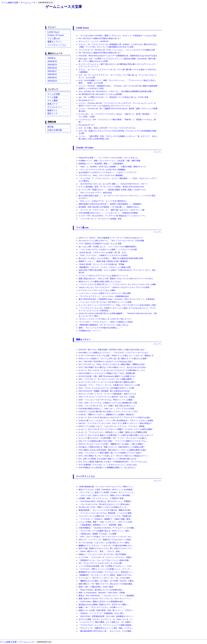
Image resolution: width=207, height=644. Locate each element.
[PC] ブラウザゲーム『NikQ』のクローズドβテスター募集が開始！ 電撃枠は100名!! (112, 364)
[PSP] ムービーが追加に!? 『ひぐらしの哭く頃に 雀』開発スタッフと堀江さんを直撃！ (113, 359)
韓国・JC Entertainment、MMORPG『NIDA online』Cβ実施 (102, 593)
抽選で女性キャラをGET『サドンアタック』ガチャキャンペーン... (105, 599)
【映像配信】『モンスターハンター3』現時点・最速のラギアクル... (106, 575)
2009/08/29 (52, 65)
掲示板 (50, 127)
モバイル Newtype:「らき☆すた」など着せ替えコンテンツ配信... (104, 543)
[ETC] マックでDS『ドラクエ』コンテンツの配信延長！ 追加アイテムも (108, 394)
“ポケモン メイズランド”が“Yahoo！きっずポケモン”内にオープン (105, 319)
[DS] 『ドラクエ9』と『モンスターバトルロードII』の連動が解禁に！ (107, 379)
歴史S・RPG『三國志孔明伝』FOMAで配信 (96, 587)
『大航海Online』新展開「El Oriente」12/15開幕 (98, 534)
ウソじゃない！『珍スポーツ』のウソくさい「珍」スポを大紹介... (105, 578)
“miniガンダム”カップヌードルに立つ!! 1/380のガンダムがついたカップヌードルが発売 (114, 287)
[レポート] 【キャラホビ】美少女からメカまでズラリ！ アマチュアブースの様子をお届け (115, 418)
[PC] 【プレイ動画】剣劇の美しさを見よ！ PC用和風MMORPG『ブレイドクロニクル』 (114, 462)
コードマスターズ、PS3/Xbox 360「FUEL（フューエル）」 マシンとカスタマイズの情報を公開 (117, 50)
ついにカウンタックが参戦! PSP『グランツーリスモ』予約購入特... (105, 516)
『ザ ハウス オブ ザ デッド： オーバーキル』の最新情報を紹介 (104, 296)
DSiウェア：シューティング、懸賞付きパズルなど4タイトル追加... (105, 540)
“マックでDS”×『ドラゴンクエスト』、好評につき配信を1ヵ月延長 (106, 322)
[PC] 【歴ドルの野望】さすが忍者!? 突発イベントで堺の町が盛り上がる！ (108, 459)
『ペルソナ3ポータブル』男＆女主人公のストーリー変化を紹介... (105, 504)
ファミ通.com (54, 38)
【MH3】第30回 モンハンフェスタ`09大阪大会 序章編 (101, 264)
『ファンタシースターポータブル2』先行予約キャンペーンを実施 (105, 302)
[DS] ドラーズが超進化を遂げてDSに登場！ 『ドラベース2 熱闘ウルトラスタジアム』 (113, 441)
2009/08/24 (52, 81)
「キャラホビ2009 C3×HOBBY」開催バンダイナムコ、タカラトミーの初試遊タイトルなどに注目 (117, 36)
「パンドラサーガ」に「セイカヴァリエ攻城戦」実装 (100, 219)
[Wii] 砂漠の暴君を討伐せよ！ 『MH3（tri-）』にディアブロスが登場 (106, 409)
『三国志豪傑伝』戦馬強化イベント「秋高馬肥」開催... (101, 525)
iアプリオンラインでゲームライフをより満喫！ (98, 290)
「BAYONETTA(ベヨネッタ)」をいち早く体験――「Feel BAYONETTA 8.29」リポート (113, 184)
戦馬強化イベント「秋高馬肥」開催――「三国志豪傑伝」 (102, 164)
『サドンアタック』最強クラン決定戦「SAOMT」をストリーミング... (107, 492)
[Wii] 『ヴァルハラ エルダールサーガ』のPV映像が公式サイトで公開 (106, 388)
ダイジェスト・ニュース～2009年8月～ (94, 41)
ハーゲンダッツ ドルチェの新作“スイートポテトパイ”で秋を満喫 (105, 293)
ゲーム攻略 (53, 97)
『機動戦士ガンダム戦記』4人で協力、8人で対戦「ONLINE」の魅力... (107, 581)
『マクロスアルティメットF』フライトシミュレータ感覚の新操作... (106, 625)
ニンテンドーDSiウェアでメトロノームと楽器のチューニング (103, 276)
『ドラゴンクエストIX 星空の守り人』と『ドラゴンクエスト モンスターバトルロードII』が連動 (117, 284)
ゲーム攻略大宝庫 (10, 3)
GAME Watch (53, 32)
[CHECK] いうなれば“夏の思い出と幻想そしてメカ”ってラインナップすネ (108, 412)
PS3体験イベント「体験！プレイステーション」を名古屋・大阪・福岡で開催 (110, 161)
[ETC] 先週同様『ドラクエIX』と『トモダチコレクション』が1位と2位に (108, 465)
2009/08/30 (52, 61)
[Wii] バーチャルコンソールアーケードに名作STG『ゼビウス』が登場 (107, 397)
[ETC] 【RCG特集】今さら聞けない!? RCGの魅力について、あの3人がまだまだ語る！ (113, 367)
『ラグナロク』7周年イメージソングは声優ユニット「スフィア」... (106, 569)
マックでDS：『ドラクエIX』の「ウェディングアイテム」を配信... (106, 557)
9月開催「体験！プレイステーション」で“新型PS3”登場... (102, 498)
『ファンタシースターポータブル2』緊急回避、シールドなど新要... (106, 513)
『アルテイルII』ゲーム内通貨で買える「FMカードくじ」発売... (104, 531)
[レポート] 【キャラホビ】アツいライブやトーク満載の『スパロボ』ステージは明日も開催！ (116, 429)
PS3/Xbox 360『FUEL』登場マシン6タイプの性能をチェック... (103, 507)
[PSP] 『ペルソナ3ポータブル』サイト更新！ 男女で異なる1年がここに (107, 406)
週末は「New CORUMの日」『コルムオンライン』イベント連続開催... (107, 596)
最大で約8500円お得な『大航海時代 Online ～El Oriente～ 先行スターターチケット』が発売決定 (117, 299)
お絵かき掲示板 (55, 130)
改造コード (53, 104)
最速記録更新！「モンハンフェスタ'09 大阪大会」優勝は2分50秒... (105, 510)
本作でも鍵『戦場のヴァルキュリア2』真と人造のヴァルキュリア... (106, 548)
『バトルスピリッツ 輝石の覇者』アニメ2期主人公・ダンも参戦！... (106, 622)
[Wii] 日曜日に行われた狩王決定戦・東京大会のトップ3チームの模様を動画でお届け (113, 450)
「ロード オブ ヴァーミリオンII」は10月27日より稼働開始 (102, 170)
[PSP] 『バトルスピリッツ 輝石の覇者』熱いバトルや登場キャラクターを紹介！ (111, 453)
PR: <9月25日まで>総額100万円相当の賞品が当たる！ (100, 38)
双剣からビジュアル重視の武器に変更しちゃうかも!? (100, 282)
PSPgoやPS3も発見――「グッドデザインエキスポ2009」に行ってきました (108, 158)
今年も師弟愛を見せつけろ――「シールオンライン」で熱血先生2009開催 (108, 213)
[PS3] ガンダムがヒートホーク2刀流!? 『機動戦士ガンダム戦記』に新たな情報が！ (112, 444)
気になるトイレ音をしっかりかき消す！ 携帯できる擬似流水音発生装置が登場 (111, 258)
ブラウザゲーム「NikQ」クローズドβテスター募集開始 (101, 175)
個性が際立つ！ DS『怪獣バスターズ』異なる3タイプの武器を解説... (106, 584)
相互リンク (53, 114)
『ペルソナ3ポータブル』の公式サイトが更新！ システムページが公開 (108, 250)
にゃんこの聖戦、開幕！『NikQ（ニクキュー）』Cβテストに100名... (106, 522)
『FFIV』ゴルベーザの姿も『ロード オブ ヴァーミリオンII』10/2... (105, 537)
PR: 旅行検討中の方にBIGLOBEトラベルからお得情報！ (101, 94)
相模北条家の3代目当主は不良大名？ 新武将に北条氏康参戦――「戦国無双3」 (111, 204)
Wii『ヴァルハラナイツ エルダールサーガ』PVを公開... (101, 563)
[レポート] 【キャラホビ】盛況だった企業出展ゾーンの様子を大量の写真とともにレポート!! (116, 435)
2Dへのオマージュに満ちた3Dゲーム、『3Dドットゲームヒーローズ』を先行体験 (111, 241)
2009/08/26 (52, 74)
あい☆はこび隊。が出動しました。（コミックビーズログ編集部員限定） (108, 247)
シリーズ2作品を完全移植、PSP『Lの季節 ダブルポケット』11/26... (105, 566)
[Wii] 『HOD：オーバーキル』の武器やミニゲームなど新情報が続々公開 (108, 403)
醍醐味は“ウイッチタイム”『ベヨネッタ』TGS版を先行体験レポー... (106, 546)
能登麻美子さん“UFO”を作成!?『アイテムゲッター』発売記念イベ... (106, 572)
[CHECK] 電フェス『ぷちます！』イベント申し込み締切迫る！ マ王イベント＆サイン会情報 (116, 420)
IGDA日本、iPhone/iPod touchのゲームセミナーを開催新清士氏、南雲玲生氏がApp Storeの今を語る (118, 56)
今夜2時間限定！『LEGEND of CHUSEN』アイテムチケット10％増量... (107, 528)
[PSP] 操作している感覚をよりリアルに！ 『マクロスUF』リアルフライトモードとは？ (114, 353)
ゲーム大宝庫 (54, 94)
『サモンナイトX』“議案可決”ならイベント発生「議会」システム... (106, 628)
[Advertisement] (104, 18)
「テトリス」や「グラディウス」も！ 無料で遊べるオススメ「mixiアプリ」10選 (112, 210)
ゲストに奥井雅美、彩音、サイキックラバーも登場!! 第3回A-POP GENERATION (111, 187)
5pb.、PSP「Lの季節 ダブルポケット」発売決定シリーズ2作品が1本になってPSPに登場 (113, 97)
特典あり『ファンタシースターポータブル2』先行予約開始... (103, 554)
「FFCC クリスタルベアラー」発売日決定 (95, 193)
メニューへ (157, 152)
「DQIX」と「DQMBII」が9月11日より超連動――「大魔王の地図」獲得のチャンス (112, 167)
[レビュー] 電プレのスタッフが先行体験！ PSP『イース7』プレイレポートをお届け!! (113, 438)
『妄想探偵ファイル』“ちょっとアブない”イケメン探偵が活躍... (104, 560)
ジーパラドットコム (57, 45)
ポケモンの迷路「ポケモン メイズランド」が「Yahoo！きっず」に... (106, 619)
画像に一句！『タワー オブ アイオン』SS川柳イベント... (101, 607)
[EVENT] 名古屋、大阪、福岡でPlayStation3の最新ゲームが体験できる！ (108, 376)
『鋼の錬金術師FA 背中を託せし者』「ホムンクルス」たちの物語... (106, 631)
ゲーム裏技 (53, 101)
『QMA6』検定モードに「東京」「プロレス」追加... (100, 551)
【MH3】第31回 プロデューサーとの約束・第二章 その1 (102, 253)
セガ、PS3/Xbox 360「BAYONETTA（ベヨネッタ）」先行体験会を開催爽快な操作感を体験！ (116, 91)
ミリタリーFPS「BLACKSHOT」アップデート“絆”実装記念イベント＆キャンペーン (112, 216)
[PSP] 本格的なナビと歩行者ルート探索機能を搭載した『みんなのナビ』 (108, 468)
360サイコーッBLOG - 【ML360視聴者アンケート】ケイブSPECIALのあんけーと (111, 238)
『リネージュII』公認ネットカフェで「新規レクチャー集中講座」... (106, 495)
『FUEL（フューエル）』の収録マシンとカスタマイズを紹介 (103, 255)
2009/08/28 (52, 68)
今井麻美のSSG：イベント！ (90, 331)
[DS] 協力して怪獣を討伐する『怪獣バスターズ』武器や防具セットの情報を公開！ (112, 447)
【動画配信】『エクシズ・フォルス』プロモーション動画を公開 (105, 267)
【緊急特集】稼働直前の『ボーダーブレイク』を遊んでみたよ (104, 325)
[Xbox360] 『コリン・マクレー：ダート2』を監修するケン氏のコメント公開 (109, 385)
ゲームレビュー (55, 107)
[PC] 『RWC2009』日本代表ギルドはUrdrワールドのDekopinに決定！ (106, 362)
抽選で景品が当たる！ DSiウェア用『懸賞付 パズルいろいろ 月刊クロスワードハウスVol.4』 (116, 279)
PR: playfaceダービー (87, 100)
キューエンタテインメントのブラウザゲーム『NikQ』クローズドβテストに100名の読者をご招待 (117, 305)
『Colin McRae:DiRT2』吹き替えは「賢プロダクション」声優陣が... (106, 501)
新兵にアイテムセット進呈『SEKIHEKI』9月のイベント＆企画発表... (106, 490)
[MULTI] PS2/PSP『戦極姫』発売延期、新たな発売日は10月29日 (104, 391)
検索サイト (53, 110)
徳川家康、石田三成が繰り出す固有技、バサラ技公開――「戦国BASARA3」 (110, 207)
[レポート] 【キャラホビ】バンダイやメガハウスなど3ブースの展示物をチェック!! (112, 370)
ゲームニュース (28, 3)
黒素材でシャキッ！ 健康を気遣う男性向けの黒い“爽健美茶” (104, 261)
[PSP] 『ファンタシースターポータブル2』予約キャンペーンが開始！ (106, 400)
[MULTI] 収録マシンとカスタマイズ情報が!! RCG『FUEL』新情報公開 (107, 373)
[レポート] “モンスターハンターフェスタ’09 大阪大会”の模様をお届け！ (108, 382)
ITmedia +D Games (56, 35)
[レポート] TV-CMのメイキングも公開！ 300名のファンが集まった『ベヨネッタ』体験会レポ (116, 356)
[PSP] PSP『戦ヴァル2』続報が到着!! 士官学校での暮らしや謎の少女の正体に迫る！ (112, 350)
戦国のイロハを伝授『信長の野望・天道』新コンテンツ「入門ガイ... (106, 610)
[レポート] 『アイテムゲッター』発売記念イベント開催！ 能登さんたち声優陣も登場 (113, 432)
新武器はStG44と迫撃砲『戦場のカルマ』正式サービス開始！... (104, 605)
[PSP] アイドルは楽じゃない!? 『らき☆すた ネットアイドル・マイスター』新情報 (112, 426)
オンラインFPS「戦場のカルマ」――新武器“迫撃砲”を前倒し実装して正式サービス (112, 190)
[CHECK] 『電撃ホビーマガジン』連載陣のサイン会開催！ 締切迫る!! (107, 415)
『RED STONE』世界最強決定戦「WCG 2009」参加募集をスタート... (106, 616)
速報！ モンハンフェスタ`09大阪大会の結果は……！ (100, 328)
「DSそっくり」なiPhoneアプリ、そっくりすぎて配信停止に (103, 201)
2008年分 (52, 58)
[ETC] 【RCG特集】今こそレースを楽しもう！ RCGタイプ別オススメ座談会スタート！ (114, 456)
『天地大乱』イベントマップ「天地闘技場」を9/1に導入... (102, 613)
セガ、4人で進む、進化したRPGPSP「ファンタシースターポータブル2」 (108, 128)
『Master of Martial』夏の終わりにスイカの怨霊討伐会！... (102, 590)
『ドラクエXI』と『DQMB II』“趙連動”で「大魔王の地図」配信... (105, 519)
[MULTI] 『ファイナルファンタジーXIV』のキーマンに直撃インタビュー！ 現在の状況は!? (115, 423)
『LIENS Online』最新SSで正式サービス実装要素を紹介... (102, 602)
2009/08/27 (52, 71)
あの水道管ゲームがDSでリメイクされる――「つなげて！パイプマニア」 (108, 172)
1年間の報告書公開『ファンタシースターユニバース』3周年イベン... (106, 487)
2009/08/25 (52, 78)
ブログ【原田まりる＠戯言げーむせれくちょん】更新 (100, 244)
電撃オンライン (55, 42)
